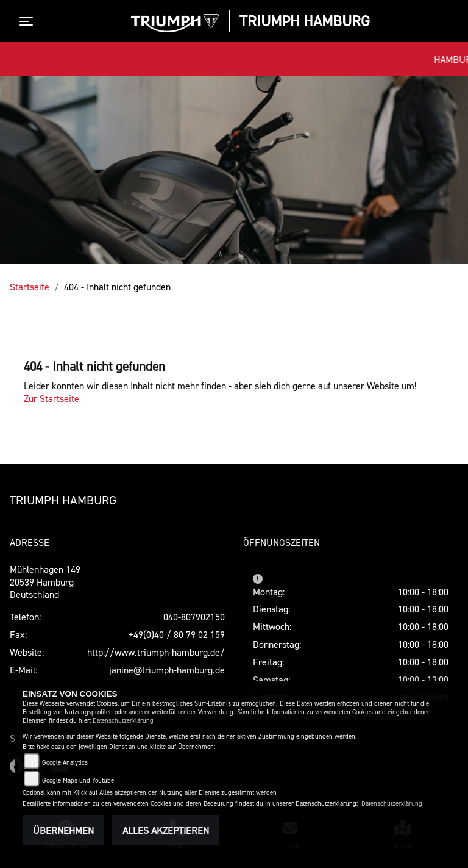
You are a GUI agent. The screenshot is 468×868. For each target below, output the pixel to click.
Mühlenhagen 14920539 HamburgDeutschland (45, 582)
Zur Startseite (51, 398)
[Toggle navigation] (29, 21)
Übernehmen (63, 830)
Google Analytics (65, 763)
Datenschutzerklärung (123, 721)
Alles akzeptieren (166, 830)
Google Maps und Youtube (78, 780)
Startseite (30, 287)
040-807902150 (194, 617)
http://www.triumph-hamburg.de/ (156, 652)
